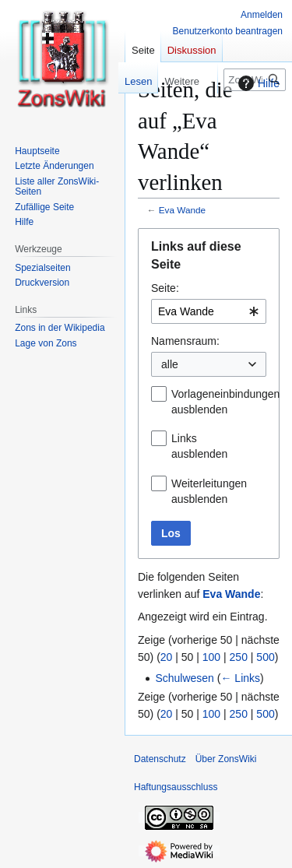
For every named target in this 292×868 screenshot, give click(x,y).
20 (167, 657)
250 (239, 657)
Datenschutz (160, 759)
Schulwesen (185, 678)
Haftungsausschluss (176, 787)
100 (211, 657)
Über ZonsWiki (226, 759)
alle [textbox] (170, 364)
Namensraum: (185, 341)
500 (265, 657)
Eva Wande (182, 210)
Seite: (165, 288)
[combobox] (209, 311)
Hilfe (257, 83)
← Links (240, 678)
